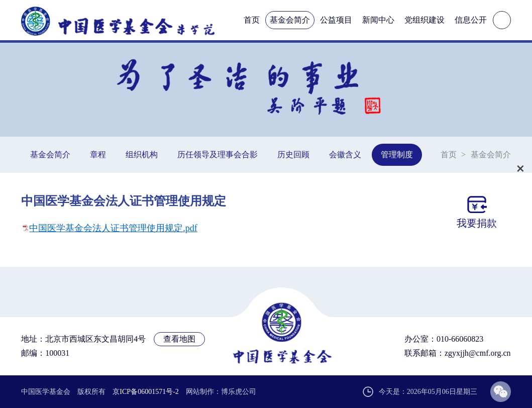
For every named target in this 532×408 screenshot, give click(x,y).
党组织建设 (424, 20)
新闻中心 (378, 20)
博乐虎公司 (239, 392)
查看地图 (179, 339)
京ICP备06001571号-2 (145, 392)
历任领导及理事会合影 (218, 155)
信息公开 (471, 20)
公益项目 (336, 20)
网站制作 (200, 392)
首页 (252, 20)
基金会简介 (290, 20)
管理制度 (397, 155)
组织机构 (142, 155)
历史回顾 (293, 155)
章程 (98, 155)
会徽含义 (345, 155)
